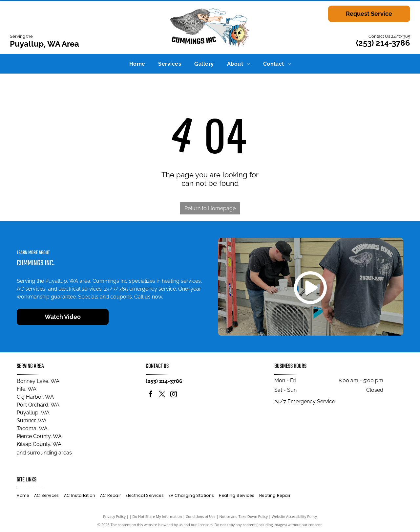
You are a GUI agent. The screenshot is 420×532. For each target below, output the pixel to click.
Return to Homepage (210, 208)
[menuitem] (137, 64)
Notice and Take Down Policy (244, 516)
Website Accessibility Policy (294, 516)
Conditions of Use (201, 516)
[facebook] (151, 395)
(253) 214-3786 (383, 43)
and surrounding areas (44, 453)
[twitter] (162, 395)
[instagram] (174, 395)
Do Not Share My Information (157, 516)
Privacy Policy (114, 516)
